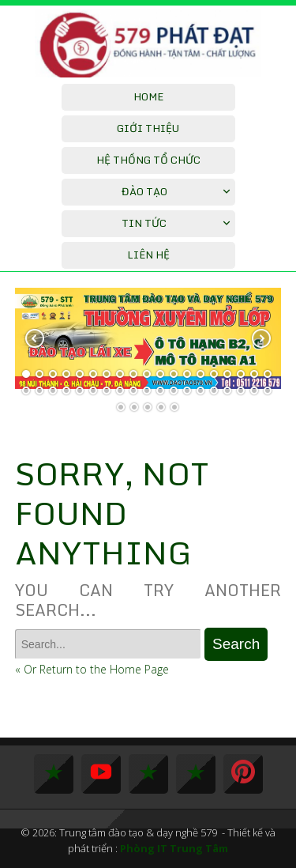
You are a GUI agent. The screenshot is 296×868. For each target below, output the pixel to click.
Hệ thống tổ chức (148, 160)
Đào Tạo (144, 191)
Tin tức (144, 223)
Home (148, 96)
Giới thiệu (148, 128)
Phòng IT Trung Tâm (174, 848)
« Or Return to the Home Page (92, 669)
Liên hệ (148, 255)
